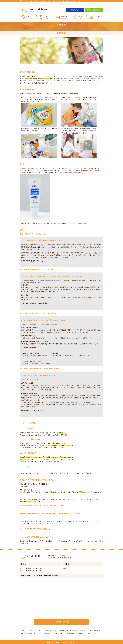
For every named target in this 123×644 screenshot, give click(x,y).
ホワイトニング (38, 633)
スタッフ (41, 630)
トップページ (24, 630)
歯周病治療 (97, 630)
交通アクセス (75, 10)
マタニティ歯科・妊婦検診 (67, 633)
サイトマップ (101, 4)
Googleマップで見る (62, 622)
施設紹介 (55, 630)
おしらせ (69, 630)
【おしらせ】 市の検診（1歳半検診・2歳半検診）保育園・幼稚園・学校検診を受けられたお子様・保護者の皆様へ (50, 1)
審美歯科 (30, 633)
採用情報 (62, 630)
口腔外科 (23, 633)
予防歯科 (55, 633)
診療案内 (48, 630)
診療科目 (76, 630)
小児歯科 (90, 630)
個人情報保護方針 (92, 4)
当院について (33, 630)
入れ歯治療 (48, 633)
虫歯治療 (83, 630)
